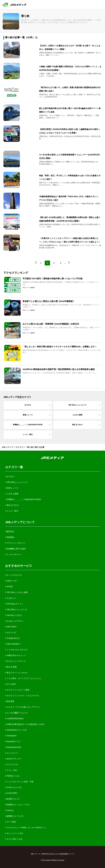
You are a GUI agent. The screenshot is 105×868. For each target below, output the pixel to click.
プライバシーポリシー (15, 543)
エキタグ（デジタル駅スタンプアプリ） (23, 707)
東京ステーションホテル (16, 673)
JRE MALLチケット (14, 604)
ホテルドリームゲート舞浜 (17, 690)
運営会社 (10, 531)
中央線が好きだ (13, 638)
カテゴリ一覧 (14, 467)
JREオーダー (11, 581)
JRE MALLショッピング (16, 609)
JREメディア (7, 447)
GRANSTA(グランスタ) (16, 730)
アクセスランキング (16, 273)
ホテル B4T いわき (14, 839)
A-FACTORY (11, 793)
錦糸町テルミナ (13, 799)
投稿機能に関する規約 (15, 549)
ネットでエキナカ (14, 575)
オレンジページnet (14, 833)
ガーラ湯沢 (11, 822)
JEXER (9, 587)
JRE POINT (11, 627)
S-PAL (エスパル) (13, 787)
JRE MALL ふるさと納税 (16, 592)
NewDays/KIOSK (13, 747)
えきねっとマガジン (14, 621)
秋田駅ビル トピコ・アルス (18, 805)
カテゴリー (20, 447)
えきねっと (11, 598)
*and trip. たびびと (14, 615)
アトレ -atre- (11, 770)
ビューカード (12, 753)
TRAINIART (11, 736)
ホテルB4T (11, 684)
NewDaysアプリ (13, 741)
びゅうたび (11, 632)
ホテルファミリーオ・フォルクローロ (22, 696)
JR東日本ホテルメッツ (16, 655)
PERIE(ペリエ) (12, 776)
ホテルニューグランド (15, 661)
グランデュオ (12, 764)
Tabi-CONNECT (13, 644)
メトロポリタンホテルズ (16, 650)
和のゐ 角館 (11, 667)
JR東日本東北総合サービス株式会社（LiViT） (25, 724)
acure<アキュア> (13, 759)
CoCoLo (9, 810)
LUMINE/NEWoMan (14, 719)
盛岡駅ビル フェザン (15, 816)
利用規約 (10, 537)
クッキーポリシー (14, 554)
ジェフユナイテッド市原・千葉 (19, 782)
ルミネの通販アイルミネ (16, 713)
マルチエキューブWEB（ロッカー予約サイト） (26, 828)
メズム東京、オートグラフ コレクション (23, 678)
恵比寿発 (10, 701)
